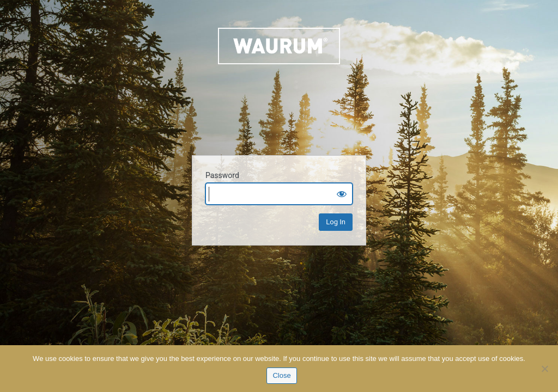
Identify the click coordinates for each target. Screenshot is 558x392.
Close (281, 375)
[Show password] (342, 194)
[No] (544, 369)
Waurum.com (279, 85)
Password (222, 175)
